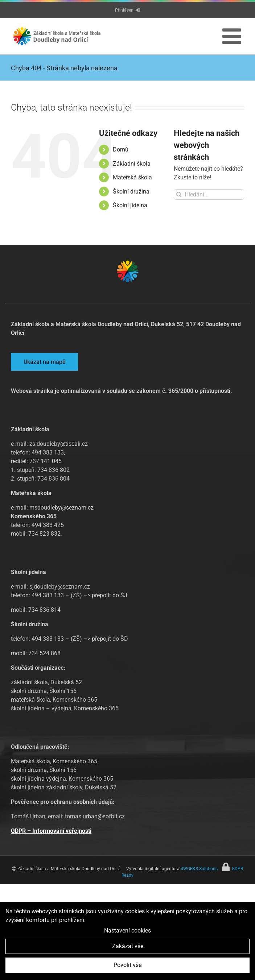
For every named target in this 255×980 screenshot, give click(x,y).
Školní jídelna (130, 205)
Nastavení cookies (127, 931)
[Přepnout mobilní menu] (233, 36)
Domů (121, 150)
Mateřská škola (132, 177)
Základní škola (132, 164)
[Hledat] (179, 194)
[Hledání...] (209, 194)
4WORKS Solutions (199, 869)
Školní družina (131, 192)
